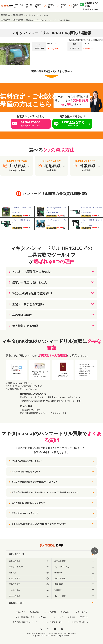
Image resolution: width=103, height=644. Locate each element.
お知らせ (43, 617)
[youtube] (55, 629)
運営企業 (71, 617)
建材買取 (74, 573)
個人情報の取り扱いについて (25, 622)
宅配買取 (74, 6)
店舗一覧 (38, 6)
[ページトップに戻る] (95, 551)
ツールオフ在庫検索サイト (79, 622)
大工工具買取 (29, 596)
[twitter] (41, 629)
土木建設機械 (29, 590)
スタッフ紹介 (81, 612)
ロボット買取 (74, 596)
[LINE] (62, 629)
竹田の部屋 (35, 612)
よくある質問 (50, 612)
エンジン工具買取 (29, 567)
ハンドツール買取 (74, 567)
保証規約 (84, 617)
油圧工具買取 (74, 579)
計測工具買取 (29, 579)
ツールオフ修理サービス (52, 622)
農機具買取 (74, 584)
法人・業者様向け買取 (25, 617)
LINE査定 (29, 6)
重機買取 (74, 590)
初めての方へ (19, 6)
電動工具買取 (29, 561)
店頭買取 (49, 6)
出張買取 (61, 6)
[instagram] (48, 629)
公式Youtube (66, 612)
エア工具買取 (74, 561)
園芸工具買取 (29, 584)
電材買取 (29, 573)
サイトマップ (57, 617)
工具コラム (21, 612)
